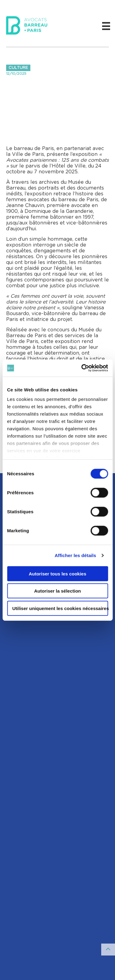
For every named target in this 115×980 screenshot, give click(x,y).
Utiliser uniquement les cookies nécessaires (60, 608)
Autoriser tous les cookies (58, 573)
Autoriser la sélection (57, 591)
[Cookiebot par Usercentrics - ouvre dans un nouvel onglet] (82, 368)
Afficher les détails (75, 555)
